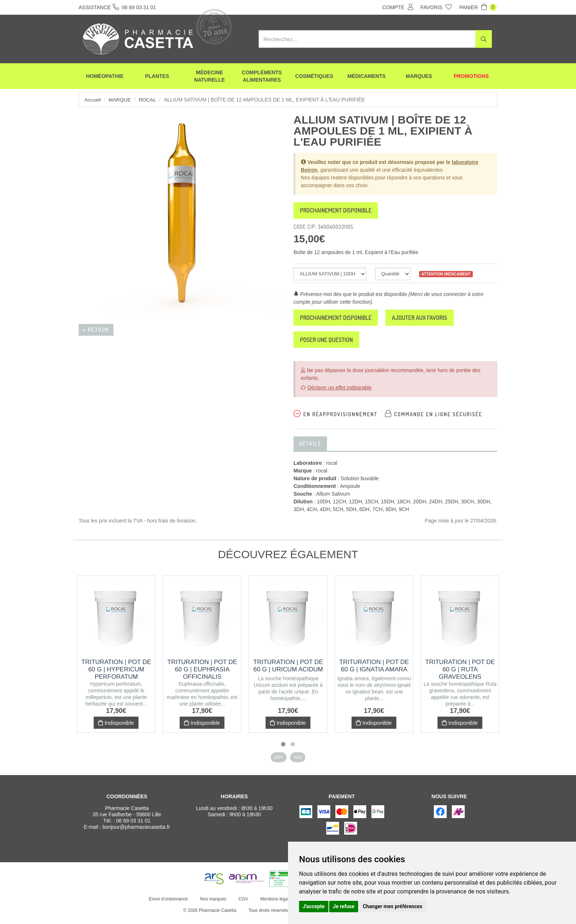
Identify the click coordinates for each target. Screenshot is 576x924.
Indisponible (116, 729)
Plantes (157, 77)
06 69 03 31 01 (133, 827)
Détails (310, 449)
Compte (398, 7)
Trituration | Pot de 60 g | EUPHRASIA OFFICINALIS (202, 675)
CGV (242, 905)
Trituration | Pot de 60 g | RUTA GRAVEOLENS (460, 675)
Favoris (436, 7)
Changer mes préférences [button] (393, 906)
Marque (120, 100)
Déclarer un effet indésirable (340, 393)
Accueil (93, 100)
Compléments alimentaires (262, 77)
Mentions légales (276, 905)
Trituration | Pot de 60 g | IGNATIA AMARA (374, 672)
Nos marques (212, 905)
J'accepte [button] (314, 906)
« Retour (96, 330)
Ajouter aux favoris (435, 321)
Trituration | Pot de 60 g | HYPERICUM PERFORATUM (116, 675)
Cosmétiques (314, 77)
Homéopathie (105, 77)
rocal (148, 100)
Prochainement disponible (341, 211)
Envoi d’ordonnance (168, 905)
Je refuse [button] (344, 906)
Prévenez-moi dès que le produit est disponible (350, 296)
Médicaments (367, 77)
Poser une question (331, 345)
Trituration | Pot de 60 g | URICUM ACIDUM (288, 672)
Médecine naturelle (209, 77)
